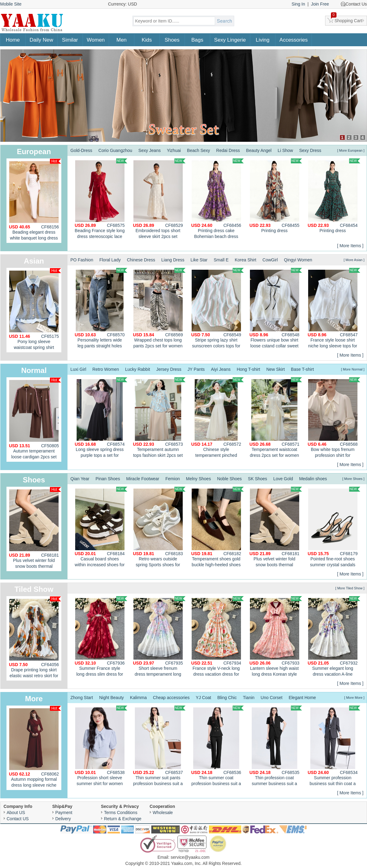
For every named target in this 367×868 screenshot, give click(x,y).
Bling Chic (227, 698)
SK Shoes (258, 479)
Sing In (298, 4)
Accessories (294, 40)
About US (16, 813)
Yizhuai (174, 150)
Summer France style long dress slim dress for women (101, 637)
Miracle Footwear (143, 479)
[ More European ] (351, 150)
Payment (64, 813)
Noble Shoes (229, 479)
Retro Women (106, 369)
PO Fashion (82, 260)
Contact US (18, 819)
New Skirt (275, 369)
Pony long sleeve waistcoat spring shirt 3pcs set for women (35, 310)
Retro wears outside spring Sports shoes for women (159, 528)
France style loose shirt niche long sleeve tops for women (334, 309)
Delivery (63, 819)
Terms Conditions (121, 813)
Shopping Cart (347, 19)
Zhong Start (82, 698)
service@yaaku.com (190, 857)
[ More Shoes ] (353, 479)
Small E (221, 260)
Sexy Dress (310, 150)
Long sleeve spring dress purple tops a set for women (101, 418)
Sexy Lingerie (230, 40)
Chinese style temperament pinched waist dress (218, 418)
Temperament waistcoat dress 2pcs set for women (276, 418)
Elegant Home (302, 698)
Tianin (249, 698)
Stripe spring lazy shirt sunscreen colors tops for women (218, 309)
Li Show (285, 150)
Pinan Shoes (108, 479)
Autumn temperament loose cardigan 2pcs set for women (35, 420)
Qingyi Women (298, 260)
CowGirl (270, 260)
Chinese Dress (141, 260)
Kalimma (138, 698)
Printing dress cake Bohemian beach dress (218, 199)
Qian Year (80, 479)
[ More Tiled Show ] (350, 588)
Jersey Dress (169, 369)
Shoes (172, 40)
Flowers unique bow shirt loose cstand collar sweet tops (276, 309)
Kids (147, 40)
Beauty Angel (259, 150)
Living (263, 40)
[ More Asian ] (354, 260)
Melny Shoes (198, 479)
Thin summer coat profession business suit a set (218, 747)
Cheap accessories (171, 698)
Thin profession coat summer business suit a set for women (276, 747)
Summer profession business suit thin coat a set (334, 747)
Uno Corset (272, 698)
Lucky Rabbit (138, 369)
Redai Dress (228, 150)
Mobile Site (11, 4)
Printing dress (276, 196)
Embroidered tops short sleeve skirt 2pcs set (159, 199)
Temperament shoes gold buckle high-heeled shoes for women (218, 528)
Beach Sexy (199, 150)
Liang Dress (173, 260)
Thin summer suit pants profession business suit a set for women (159, 747)
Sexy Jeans (149, 150)
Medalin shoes (313, 479)
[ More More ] (354, 698)
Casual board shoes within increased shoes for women (101, 528)
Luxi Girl (78, 369)
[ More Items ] (350, 246)
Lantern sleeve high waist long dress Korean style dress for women (276, 637)
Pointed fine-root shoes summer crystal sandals (334, 527)
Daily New (41, 40)
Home (13, 40)
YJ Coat (203, 698)
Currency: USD (123, 4)
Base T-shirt (302, 369)
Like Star (199, 260)
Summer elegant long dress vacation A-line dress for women (334, 637)
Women (96, 40)
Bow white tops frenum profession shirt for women (334, 418)
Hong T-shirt (248, 369)
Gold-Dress (82, 150)
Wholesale (163, 813)
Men (122, 40)
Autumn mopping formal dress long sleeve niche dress (35, 748)
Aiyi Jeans (221, 369)
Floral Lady (110, 260)
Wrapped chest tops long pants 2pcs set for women (159, 308)
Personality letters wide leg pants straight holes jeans (101, 309)
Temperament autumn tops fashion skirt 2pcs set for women (159, 418)
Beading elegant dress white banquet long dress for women (35, 201)
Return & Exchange (123, 819)
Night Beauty (112, 698)
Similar (70, 40)
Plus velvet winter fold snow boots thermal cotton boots (35, 529)
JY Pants (196, 369)
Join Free (320, 4)
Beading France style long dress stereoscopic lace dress (101, 199)
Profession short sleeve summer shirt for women (101, 746)
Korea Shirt (246, 260)
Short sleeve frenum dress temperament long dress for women (159, 637)
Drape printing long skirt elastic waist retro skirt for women (35, 639)
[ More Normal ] (353, 369)
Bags (197, 40)
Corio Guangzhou (115, 150)
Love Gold (283, 479)
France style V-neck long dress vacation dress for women (218, 637)
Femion (173, 479)
